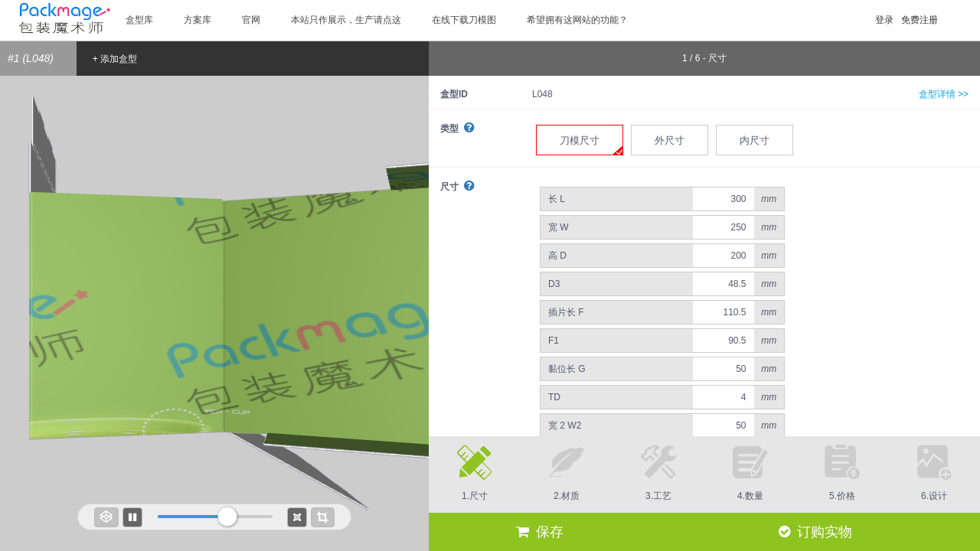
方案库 (198, 20)
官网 (251, 20)
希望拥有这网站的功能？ (577, 20)
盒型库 (139, 20)
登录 (884, 20)
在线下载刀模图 (464, 20)
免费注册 (920, 20)
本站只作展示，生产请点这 (346, 20)
